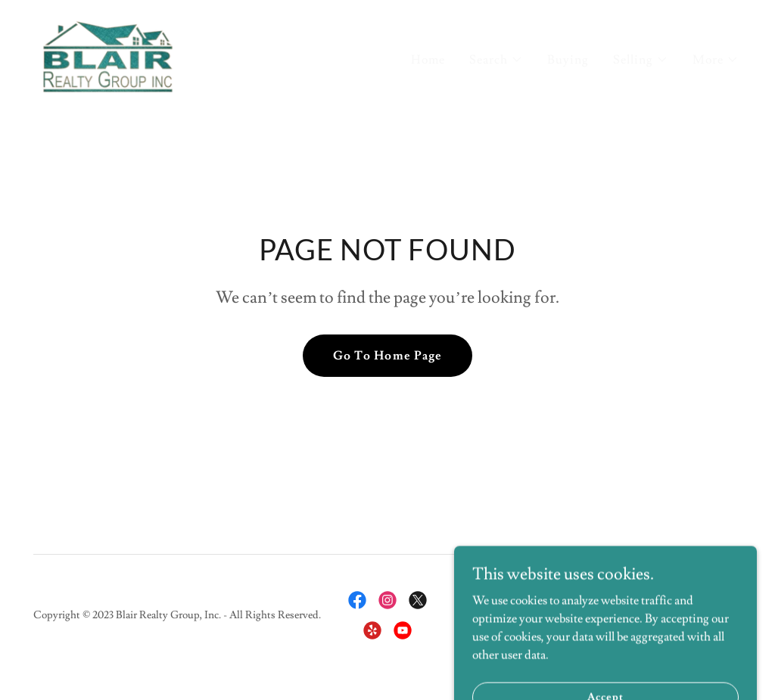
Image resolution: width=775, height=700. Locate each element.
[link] (108, 54)
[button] (496, 60)
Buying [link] (568, 60)
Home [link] (428, 60)
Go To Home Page (387, 356)
